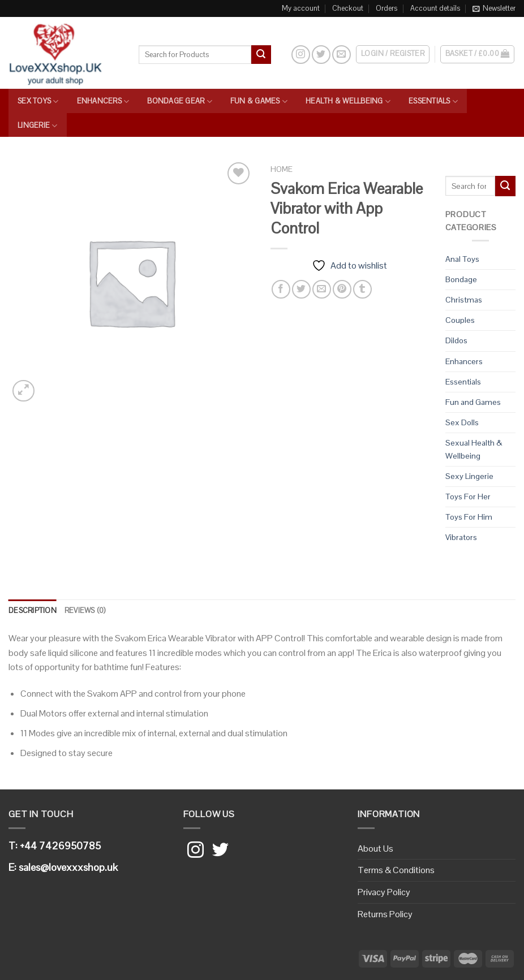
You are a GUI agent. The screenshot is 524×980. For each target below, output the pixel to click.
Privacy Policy (384, 892)
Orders (386, 8)
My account (301, 8)
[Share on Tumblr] (362, 289)
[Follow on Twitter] (321, 55)
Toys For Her (468, 497)
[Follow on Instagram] (301, 55)
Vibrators (461, 537)
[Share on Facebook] (281, 289)
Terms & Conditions (396, 870)
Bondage (461, 279)
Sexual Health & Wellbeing (474, 449)
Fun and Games (473, 402)
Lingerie (38, 126)
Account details (435, 8)
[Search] (281, 54)
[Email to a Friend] (322, 289)
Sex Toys (38, 102)
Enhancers (103, 102)
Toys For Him (469, 517)
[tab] (33, 611)
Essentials (433, 102)
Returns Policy (385, 914)
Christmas (464, 300)
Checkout (348, 8)
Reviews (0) (85, 610)
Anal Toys (462, 259)
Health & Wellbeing (348, 102)
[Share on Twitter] (301, 289)
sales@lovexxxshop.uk (68, 867)
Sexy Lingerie (469, 476)
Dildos (456, 340)
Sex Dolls (462, 422)
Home (282, 169)
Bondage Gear (180, 102)
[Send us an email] (342, 55)
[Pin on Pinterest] (342, 289)
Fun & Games (259, 102)
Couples (460, 320)
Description (33, 610)
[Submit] (261, 55)
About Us (375, 849)
